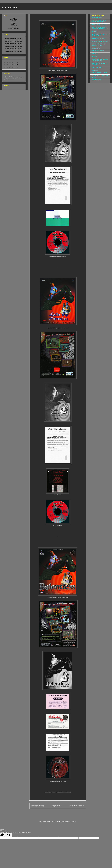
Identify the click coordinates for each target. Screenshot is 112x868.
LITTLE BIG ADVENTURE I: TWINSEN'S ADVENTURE (99, 21)
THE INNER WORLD (97, 80)
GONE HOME (95, 54)
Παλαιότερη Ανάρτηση (77, 806)
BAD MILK (94, 56)
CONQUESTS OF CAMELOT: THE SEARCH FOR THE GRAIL (100, 28)
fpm (66, 821)
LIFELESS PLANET (97, 67)
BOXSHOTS (9, 7)
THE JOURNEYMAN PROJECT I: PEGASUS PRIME (100, 60)
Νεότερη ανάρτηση (37, 806)
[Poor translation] (8, 835)
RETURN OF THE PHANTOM (99, 25)
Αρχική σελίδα (57, 806)
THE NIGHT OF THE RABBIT (99, 73)
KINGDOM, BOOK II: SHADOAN (100, 41)
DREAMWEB (95, 32)
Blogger (74, 821)
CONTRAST (95, 70)
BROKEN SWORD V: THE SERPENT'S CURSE (98, 45)
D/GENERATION (96, 48)
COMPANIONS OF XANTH (99, 39)
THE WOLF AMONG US (98, 51)
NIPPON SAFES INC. (97, 18)
